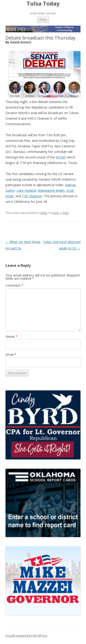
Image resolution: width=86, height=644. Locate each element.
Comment (14, 285)
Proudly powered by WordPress (26, 636)
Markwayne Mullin (51, 190)
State (44, 213)
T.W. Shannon (32, 196)
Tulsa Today (43, 4)
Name (11, 336)
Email (11, 354)
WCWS (61, 157)
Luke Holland (26, 190)
